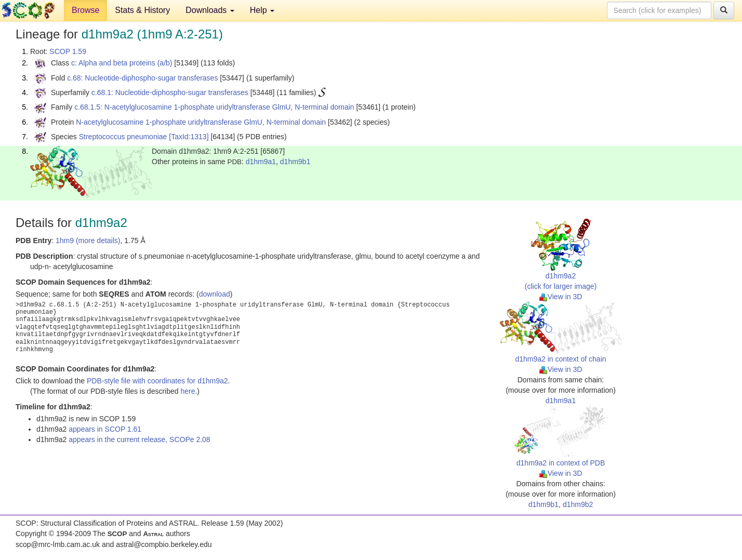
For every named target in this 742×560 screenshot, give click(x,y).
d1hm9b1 (295, 162)
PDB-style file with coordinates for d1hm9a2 (157, 381)
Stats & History (142, 10)
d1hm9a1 (261, 162)
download (215, 294)
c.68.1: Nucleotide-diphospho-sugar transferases (170, 92)
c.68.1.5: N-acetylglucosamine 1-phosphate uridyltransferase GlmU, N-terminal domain (214, 107)
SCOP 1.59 (68, 51)
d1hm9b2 (578, 504)
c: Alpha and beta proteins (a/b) (122, 63)
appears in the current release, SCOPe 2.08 (139, 439)
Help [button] (262, 10)
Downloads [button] (210, 10)
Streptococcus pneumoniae (123, 137)
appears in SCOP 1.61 (105, 429)
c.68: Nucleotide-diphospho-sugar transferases (142, 78)
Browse (85, 10)
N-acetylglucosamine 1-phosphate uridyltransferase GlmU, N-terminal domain (201, 122)
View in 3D (561, 297)
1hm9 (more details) (88, 241)
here (188, 391)
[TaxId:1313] (189, 137)
